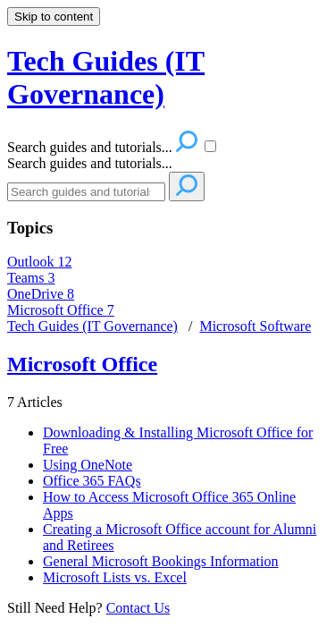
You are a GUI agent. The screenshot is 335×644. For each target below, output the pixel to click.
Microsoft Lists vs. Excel (115, 577)
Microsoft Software (255, 326)
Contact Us (138, 608)
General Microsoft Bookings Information (161, 561)
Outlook (39, 262)
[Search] (86, 192)
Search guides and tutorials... (90, 163)
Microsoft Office (61, 310)
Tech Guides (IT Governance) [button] (106, 77)
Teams (31, 278)
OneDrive (41, 294)
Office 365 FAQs (92, 481)
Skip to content (54, 17)
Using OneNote (88, 465)
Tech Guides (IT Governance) (92, 326)
